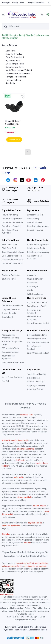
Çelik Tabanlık (7, 317)
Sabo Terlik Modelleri (15, 57)
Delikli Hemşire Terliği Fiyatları (18, 74)
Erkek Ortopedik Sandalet (38, 353)
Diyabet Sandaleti (35, 222)
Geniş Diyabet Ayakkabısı (38, 226)
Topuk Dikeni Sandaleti (11, 226)
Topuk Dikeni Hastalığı (37, 374)
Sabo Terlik (11, 51)
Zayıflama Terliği (9, 279)
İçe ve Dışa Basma (35, 389)
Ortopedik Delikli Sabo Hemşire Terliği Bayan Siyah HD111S (14, 123)
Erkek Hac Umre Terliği (37, 306)
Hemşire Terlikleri (13, 80)
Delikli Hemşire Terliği (15, 67)
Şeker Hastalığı (34, 378)
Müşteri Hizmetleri (35, 279)
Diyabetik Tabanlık (35, 230)
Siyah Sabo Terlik (13, 61)
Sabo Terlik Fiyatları (14, 54)
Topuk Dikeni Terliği (10, 215)
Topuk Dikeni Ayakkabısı (12, 219)
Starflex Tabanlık (9, 313)
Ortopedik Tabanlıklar (11, 309)
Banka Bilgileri (33, 286)
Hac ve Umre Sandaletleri (38, 323)
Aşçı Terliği (10, 83)
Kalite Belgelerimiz (35, 294)
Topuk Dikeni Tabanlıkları (12, 222)
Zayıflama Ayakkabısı (11, 275)
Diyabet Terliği (33, 219)
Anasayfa (31, 275)
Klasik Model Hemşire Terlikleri (19, 70)
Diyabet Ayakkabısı (35, 215)
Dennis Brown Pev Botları (12, 377)
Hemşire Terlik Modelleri (16, 77)
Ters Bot (5, 381)
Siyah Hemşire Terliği (15, 64)
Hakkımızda (32, 283)
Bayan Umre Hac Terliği (37, 302)
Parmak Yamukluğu (36, 382)
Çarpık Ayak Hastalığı (36, 385)
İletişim (30, 290)
